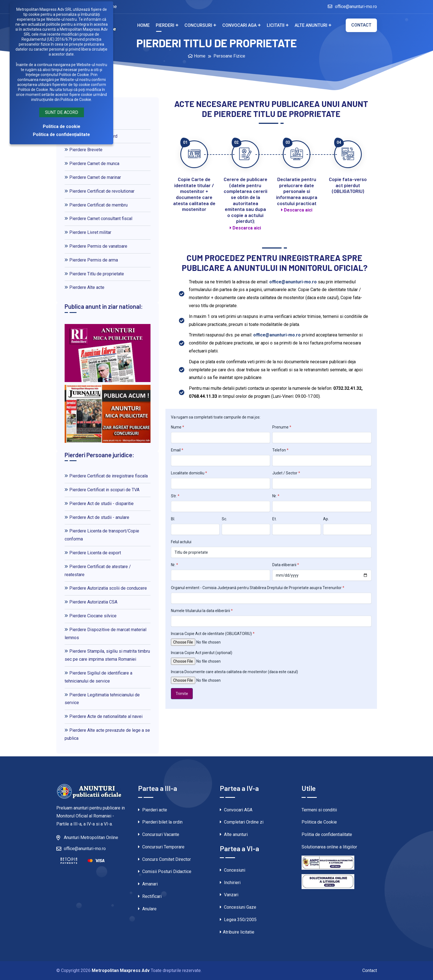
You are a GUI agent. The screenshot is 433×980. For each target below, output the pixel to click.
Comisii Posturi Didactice (165, 871)
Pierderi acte (153, 810)
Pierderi (165, 25)
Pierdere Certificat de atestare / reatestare (98, 571)
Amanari (148, 884)
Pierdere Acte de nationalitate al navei (104, 716)
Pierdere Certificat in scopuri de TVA (102, 490)
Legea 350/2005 (238, 920)
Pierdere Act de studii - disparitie (99, 504)
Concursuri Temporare (161, 847)
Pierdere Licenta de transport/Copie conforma (102, 535)
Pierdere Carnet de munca (92, 164)
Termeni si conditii (319, 810)
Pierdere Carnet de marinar (93, 177)
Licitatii (276, 25)
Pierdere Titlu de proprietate (94, 274)
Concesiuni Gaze (238, 907)
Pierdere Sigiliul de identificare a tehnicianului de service (98, 677)
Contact (361, 25)
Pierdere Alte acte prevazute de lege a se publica (107, 734)
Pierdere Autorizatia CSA (91, 602)
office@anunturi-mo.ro (352, 6)
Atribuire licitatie (237, 932)
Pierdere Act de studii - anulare (97, 517)
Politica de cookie (62, 126)
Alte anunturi (311, 25)
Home (143, 25)
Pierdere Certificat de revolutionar (100, 191)
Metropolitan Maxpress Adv (121, 970)
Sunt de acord (62, 112)
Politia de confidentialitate (327, 834)
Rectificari (150, 896)
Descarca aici (245, 228)
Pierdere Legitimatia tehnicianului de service (102, 699)
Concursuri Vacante (159, 834)
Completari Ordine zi (242, 822)
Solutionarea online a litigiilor (329, 847)
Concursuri (198, 25)
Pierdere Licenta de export (93, 553)
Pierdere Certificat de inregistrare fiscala (106, 476)
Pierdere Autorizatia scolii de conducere (106, 588)
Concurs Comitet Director (164, 859)
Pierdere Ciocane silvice (91, 616)
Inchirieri (230, 883)
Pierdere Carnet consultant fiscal (98, 219)
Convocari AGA (239, 25)
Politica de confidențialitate (61, 134)
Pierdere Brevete (84, 150)
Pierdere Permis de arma (91, 260)
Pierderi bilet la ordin (160, 822)
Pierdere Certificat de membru (96, 205)
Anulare (147, 909)
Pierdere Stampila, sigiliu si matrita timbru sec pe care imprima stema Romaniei (107, 655)
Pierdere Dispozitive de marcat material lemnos (105, 634)
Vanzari (229, 895)
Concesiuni (233, 870)
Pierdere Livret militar (88, 232)
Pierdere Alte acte (85, 287)
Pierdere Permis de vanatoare (96, 246)
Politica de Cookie (319, 822)
